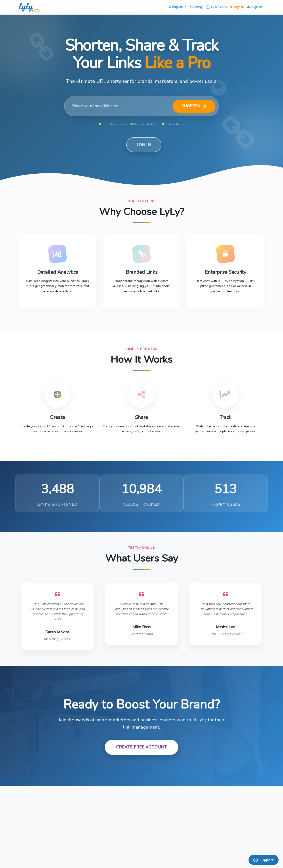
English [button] (176, 7)
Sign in (237, 7)
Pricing (196, 7)
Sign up (255, 7)
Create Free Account (141, 747)
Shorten (194, 106)
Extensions (216, 7)
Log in (144, 145)
